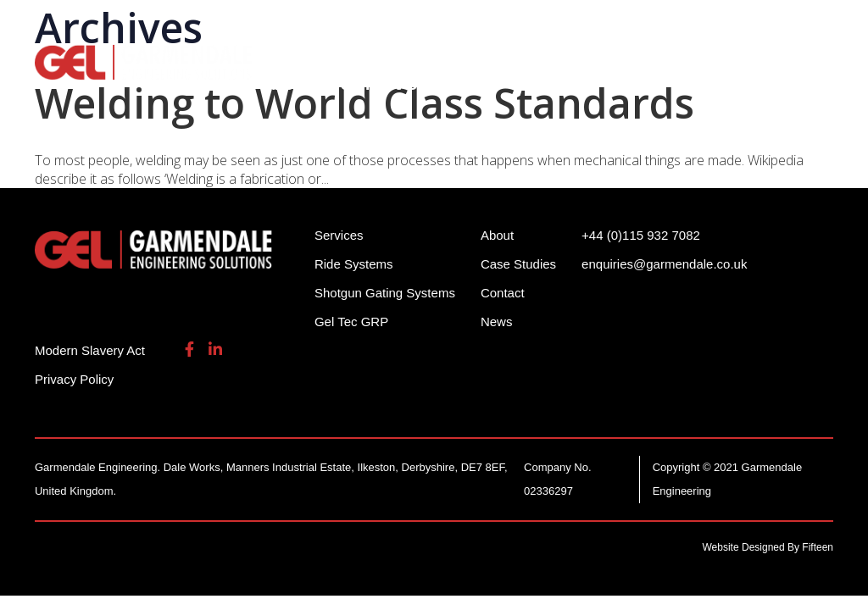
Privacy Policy (74, 379)
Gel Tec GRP (351, 322)
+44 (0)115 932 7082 (521, 25)
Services (642, 59)
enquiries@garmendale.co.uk (701, 25)
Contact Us (383, 84)
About (288, 84)
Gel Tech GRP (752, 59)
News (497, 322)
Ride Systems (315, 59)
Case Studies (518, 264)
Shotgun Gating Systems (488, 59)
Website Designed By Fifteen (768, 547)
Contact (503, 293)
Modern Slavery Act (90, 350)
